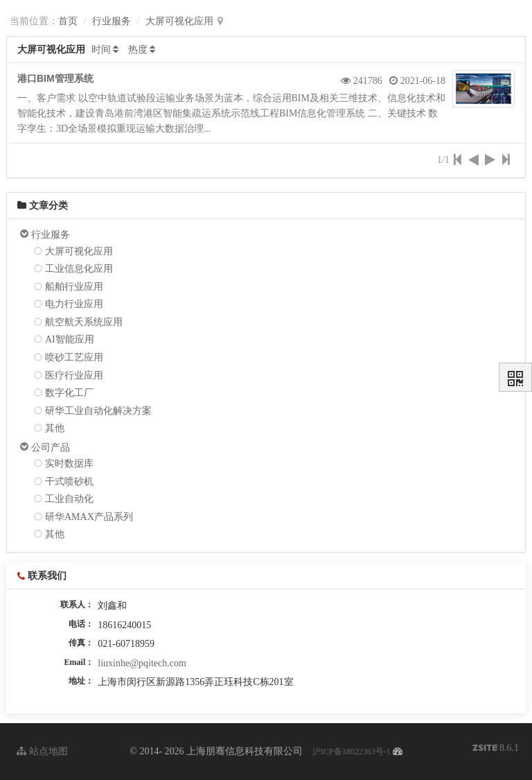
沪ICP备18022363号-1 (352, 752)
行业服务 (112, 21)
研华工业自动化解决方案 (98, 411)
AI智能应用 (70, 339)
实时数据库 (69, 463)
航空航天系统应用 (84, 322)
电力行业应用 (74, 304)
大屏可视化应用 (179, 21)
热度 (138, 50)
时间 (101, 50)
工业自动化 (69, 499)
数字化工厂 (69, 393)
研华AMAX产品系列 (89, 517)
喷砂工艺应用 (74, 357)
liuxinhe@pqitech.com (142, 663)
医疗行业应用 (74, 375)
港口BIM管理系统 (55, 78)
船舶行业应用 (74, 287)
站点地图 (42, 751)
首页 (68, 21)
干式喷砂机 (69, 482)
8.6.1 (496, 749)
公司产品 (51, 448)
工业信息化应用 (79, 269)
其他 (55, 428)
